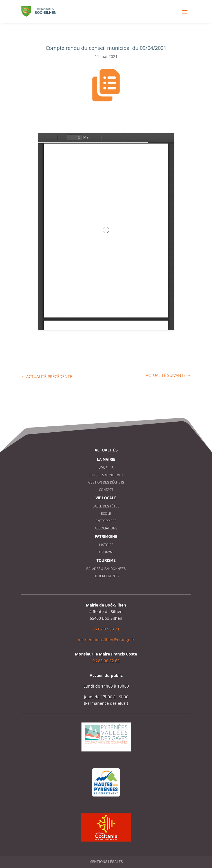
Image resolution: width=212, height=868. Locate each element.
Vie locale (106, 498)
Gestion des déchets (106, 482)
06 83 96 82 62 (106, 661)
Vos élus (106, 468)
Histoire (106, 545)
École (106, 514)
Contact (106, 490)
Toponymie (106, 552)
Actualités (106, 450)
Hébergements (106, 576)
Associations (106, 528)
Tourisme (106, 560)
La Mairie (106, 459)
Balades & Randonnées (106, 569)
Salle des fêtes (106, 506)
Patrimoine (106, 536)
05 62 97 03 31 (106, 629)
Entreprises (106, 521)
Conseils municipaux (106, 475)
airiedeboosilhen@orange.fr (108, 640)
